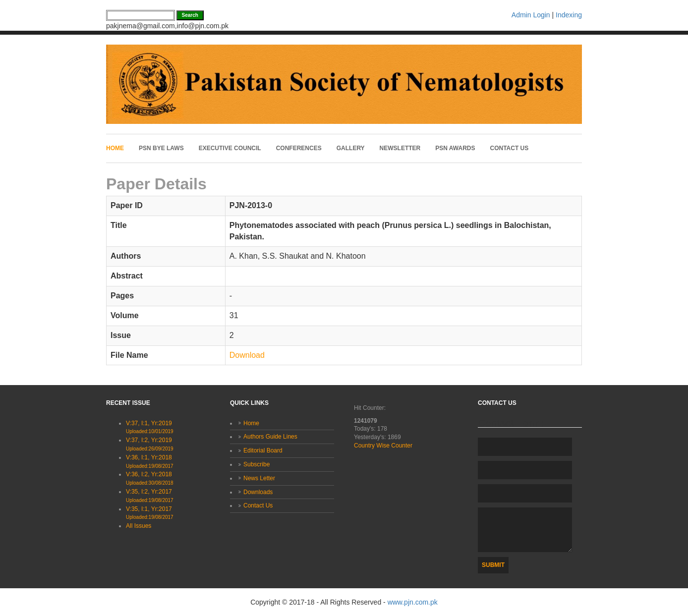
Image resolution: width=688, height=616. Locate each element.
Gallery (351, 148)
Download (247, 355)
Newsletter (400, 148)
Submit (493, 565)
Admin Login (531, 15)
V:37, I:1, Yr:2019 (150, 427)
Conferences (299, 148)
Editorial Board (263, 450)
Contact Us (510, 148)
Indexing (569, 15)
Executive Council (230, 148)
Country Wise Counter (383, 446)
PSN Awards (455, 148)
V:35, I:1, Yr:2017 (150, 513)
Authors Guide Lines (270, 437)
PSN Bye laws (161, 148)
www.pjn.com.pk (413, 602)
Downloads (258, 492)
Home (115, 148)
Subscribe (257, 464)
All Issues (139, 526)
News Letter (259, 478)
